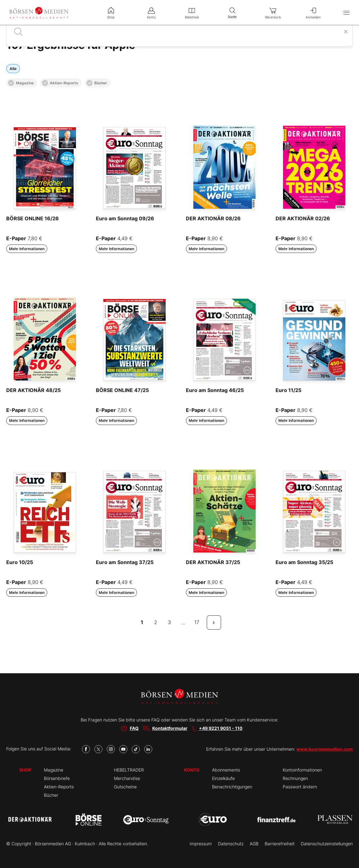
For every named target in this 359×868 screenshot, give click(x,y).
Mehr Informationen (27, 249)
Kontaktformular (170, 728)
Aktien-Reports (60, 83)
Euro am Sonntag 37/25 (125, 562)
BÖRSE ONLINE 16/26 (33, 218)
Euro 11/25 (288, 390)
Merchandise (127, 778)
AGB (254, 844)
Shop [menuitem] (111, 12)
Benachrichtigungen (232, 787)
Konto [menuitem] (151, 12)
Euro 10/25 (20, 562)
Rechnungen (295, 778)
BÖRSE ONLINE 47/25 (122, 390)
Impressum (201, 844)
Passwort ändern (300, 787)
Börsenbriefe (57, 778)
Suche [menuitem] (232, 12)
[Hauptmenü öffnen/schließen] (346, 13)
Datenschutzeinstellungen (327, 844)
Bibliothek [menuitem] (192, 12)
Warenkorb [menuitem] (273, 12)
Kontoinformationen (302, 770)
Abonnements (226, 770)
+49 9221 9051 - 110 (221, 728)
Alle (13, 69)
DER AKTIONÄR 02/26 (303, 218)
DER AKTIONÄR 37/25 (213, 562)
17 (197, 622)
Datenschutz (231, 844)
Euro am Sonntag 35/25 (304, 562)
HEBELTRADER (129, 770)
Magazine (21, 83)
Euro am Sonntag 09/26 (125, 218)
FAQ (134, 728)
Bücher (97, 83)
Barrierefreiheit (280, 844)
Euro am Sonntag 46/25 (215, 390)
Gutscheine (125, 787)
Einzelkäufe (223, 778)
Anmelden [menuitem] (313, 12)
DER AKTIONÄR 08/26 (213, 218)
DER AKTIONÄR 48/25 (33, 390)
